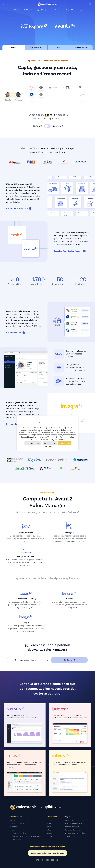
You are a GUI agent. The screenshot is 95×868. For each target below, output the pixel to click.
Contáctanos (70, 836)
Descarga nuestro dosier (26, 660)
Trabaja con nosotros (19, 823)
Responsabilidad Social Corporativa (25, 836)
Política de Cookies (73, 827)
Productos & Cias (36, 47)
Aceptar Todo (65, 443)
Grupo (16, 10)
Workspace (43, 10)
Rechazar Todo (50, 443)
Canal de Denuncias (73, 830)
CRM (59, 47)
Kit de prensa (16, 840)
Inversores (28, 10)
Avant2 (14, 47)
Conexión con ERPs (81, 47)
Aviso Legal (70, 820)
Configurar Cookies (33, 443)
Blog (80, 10)
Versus (49, 833)
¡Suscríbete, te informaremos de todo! (48, 853)
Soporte (70, 10)
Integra (50, 830)
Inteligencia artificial (18, 833)
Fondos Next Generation (75, 833)
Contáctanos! (69, 660)
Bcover (50, 836)
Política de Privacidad (74, 823)
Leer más (47, 446)
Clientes (58, 10)
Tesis (49, 827)
